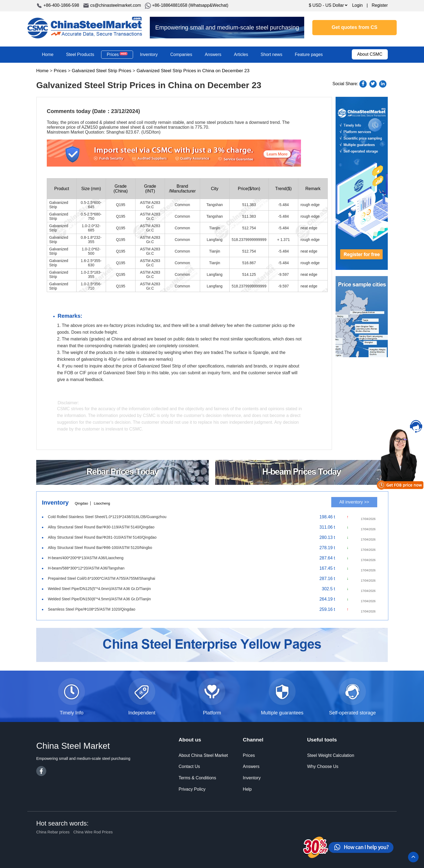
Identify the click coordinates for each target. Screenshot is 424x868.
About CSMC (370, 54)
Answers (213, 54)
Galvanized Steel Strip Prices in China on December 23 (193, 71)
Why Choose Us (323, 766)
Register (380, 5)
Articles (241, 54)
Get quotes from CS (355, 27)
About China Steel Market (203, 755)
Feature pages (309, 54)
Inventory (149, 54)
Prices (117, 54)
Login (357, 5)
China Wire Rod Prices (93, 832)
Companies (181, 54)
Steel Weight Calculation (331, 755)
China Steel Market (85, 28)
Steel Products (80, 54)
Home (48, 54)
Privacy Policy (192, 789)
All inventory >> (354, 502)
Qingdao (81, 503)
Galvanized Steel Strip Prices (101, 71)
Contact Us (189, 766)
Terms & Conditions (197, 778)
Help (247, 789)
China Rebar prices (53, 832)
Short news (271, 54)
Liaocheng (102, 503)
